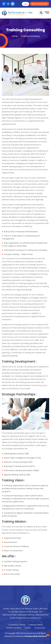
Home (15, 36)
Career (28, 628)
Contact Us (40, 628)
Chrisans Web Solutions (35, 636)
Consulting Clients (17, 625)
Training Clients (36, 625)
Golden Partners (14, 628)
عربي (25, 4)
